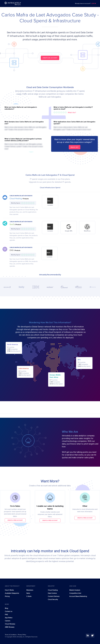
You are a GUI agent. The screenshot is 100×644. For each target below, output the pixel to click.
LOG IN (94, 4)
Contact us (9, 611)
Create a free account (15, 520)
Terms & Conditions (11, 635)
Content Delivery (54, 596)
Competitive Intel (75, 593)
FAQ (6, 615)
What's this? (72, 113)
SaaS (12, 224)
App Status (9, 618)
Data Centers (52, 593)
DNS (12, 250)
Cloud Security (53, 599)
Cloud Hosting (16, 199)
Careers (8, 621)
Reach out (75, 147)
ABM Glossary (10, 627)
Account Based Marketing (78, 596)
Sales (28, 593)
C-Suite (29, 596)
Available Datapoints (12, 593)
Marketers (30, 590)
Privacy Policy (22, 635)
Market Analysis (75, 590)
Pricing (7, 596)
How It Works (9, 590)
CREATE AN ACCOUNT (50, 58)
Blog (6, 608)
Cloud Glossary (10, 624)
